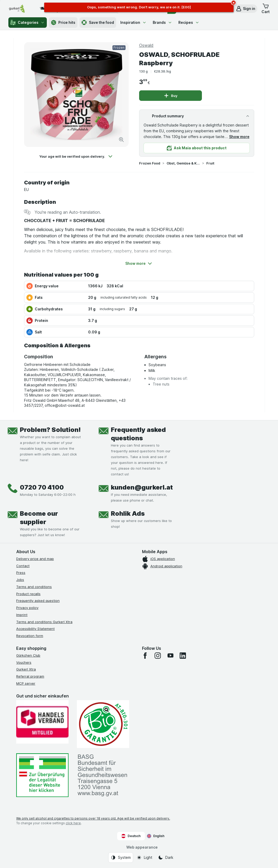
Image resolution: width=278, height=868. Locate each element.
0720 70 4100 (42, 487)
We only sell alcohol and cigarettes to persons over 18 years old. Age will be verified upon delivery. (93, 818)
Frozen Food (150, 163)
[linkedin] (183, 656)
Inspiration (133, 22)
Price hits (63, 23)
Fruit (210, 163)
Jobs (20, 580)
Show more (239, 137)
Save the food (98, 23)
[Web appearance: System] (121, 858)
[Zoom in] (121, 140)
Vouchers (24, 662)
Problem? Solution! (50, 430)
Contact (23, 566)
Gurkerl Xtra (26, 669)
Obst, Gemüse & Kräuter (183, 163)
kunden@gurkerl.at (142, 487)
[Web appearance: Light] (144, 858)
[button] (245, 9)
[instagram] (158, 656)
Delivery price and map (35, 559)
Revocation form (30, 636)
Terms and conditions (34, 587)
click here (73, 823)
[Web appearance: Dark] (166, 858)
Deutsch (131, 836)
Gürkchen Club (28, 655)
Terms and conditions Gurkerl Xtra (44, 622)
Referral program (30, 676)
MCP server (26, 683)
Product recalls (28, 594)
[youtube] (170, 656)
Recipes (189, 22)
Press (21, 573)
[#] (42, 775)
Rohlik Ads (128, 513)
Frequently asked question (38, 601)
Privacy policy (27, 608)
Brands (162, 22)
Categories (28, 23)
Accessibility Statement (35, 629)
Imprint (22, 615)
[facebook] (145, 656)
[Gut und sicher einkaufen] (103, 724)
